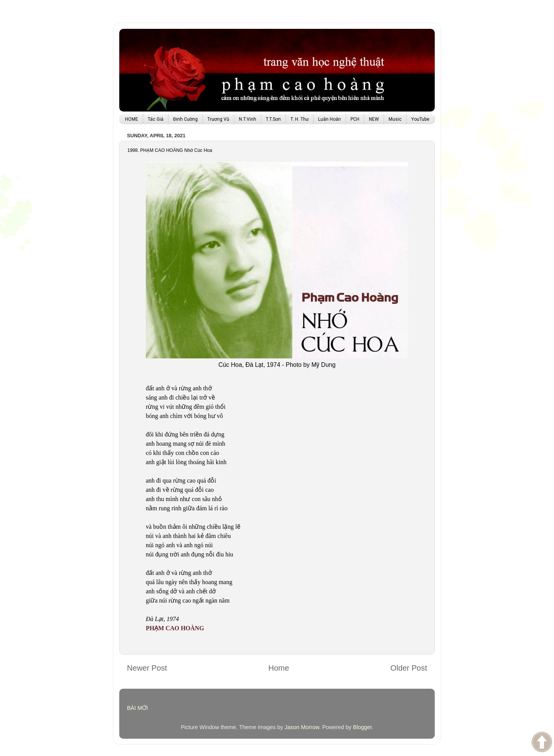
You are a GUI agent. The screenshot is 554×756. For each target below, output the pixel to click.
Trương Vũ (218, 119)
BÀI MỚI (138, 708)
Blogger (362, 727)
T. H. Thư (300, 119)
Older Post (409, 668)
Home (279, 668)
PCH (355, 119)
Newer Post (147, 668)
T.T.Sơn (273, 119)
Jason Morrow (302, 727)
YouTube (420, 119)
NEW (374, 119)
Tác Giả (156, 119)
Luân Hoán (330, 119)
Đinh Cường (185, 119)
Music (395, 119)
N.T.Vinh (248, 119)
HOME (132, 119)
